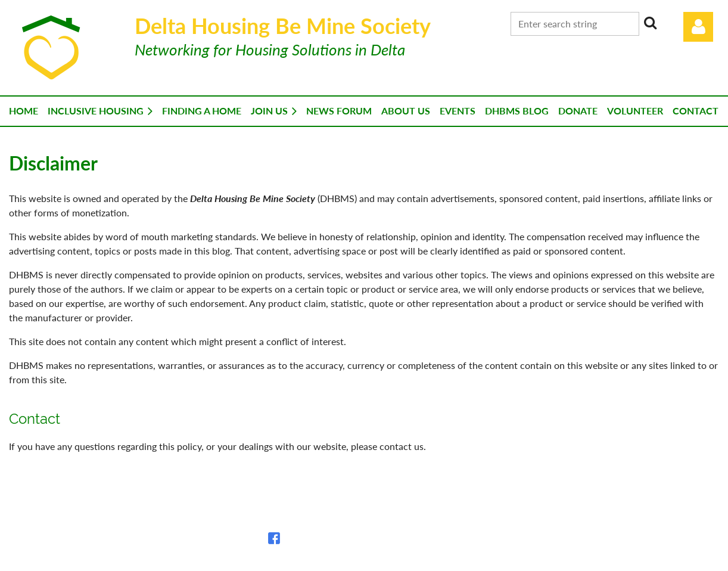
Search (651, 23)
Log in (698, 27)
